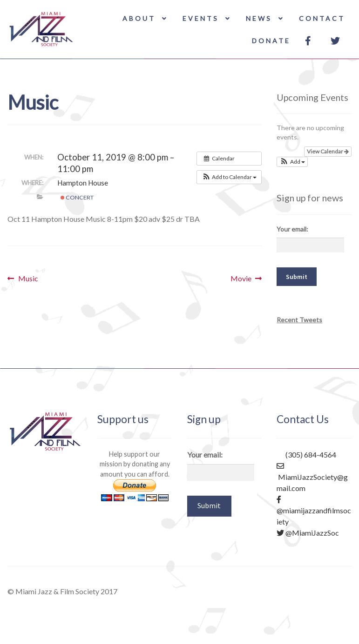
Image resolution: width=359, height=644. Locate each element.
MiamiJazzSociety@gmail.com (312, 477)
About (139, 18)
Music (28, 279)
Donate (271, 41)
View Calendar (328, 151)
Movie (241, 279)
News (259, 18)
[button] (229, 177)
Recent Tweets (299, 320)
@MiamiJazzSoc (308, 533)
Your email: (292, 229)
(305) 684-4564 (306, 455)
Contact (322, 18)
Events (201, 18)
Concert (77, 197)
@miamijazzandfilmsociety (314, 510)
